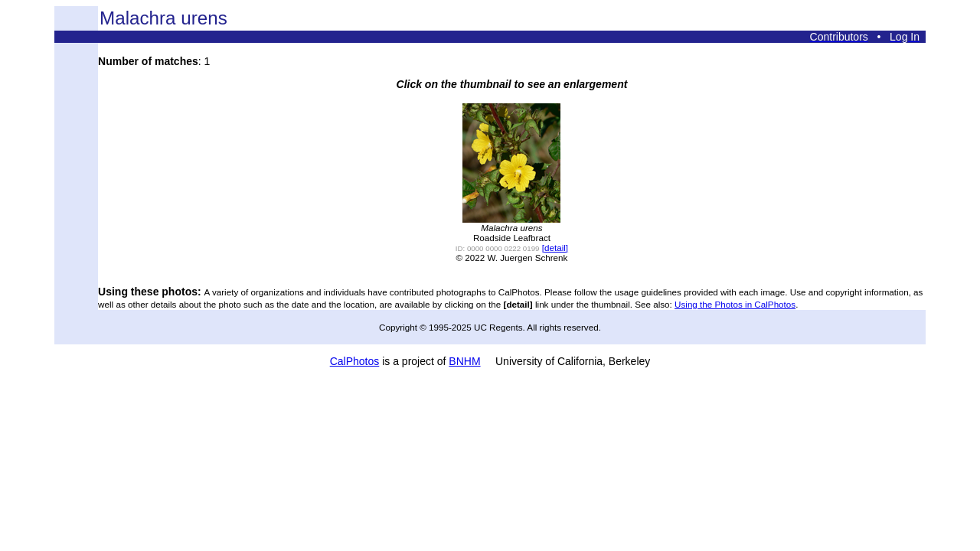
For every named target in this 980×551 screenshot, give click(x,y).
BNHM (464, 361)
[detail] (555, 248)
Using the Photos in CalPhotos (735, 304)
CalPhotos (355, 361)
